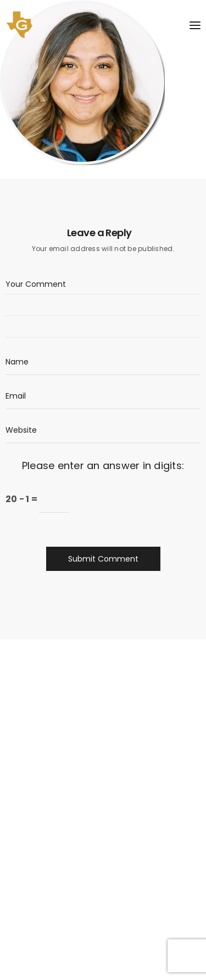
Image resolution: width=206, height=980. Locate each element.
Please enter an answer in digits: (103, 465)
